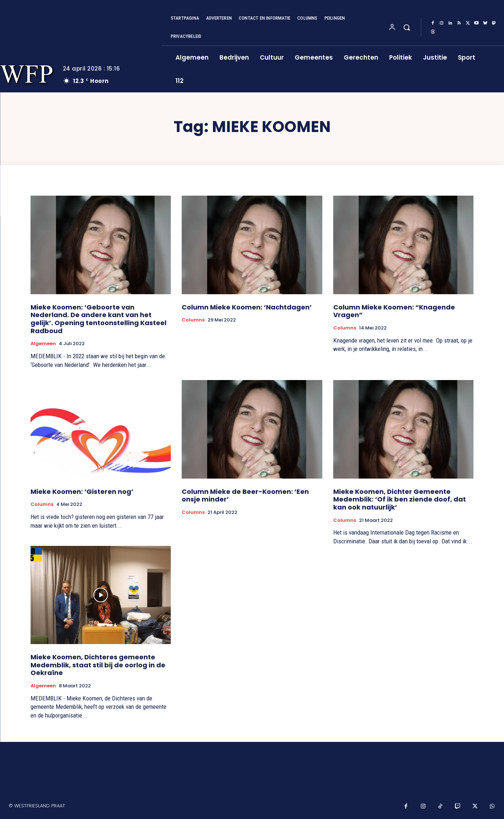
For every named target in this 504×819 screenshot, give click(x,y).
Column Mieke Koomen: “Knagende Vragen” (394, 311)
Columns (193, 320)
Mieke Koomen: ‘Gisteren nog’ (82, 492)
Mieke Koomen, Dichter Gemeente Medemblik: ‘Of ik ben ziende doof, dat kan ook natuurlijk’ (400, 499)
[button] (407, 27)
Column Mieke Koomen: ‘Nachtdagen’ (247, 307)
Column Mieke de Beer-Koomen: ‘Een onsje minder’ (245, 496)
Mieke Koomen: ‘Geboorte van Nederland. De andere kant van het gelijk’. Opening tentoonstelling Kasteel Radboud (98, 319)
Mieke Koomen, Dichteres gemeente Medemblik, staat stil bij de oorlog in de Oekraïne (98, 665)
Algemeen (43, 344)
